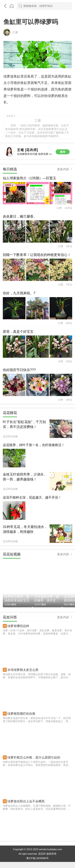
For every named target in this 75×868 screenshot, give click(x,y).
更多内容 (63, 166)
